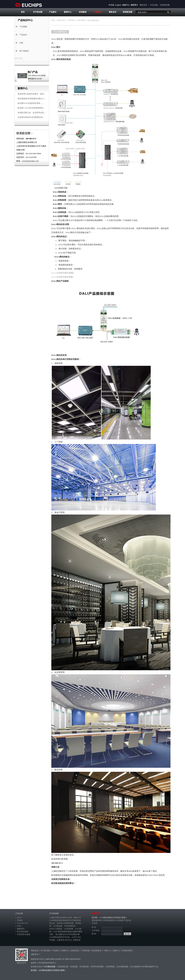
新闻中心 (68, 12)
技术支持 (61, 20)
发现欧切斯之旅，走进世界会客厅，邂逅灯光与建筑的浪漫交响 (44, 113)
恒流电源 (74, 967)
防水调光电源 (23, 932)
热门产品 (33, 72)
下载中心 (107, 951)
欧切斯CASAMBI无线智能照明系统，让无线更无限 (39, 108)
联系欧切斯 (165, 5)
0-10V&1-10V (23, 923)
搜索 (168, 12)
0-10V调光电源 (59, 932)
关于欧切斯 (38, 12)
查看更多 (77, 940)
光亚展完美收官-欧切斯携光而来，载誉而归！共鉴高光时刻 (42, 117)
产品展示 (53, 12)
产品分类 (19, 914)
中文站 (111, 5)
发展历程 (75, 951)
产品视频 (23, 27)
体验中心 (126, 5)
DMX (19, 926)
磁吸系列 (21, 929)
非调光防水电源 (24, 934)
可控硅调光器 (70, 926)
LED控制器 (69, 929)
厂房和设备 (85, 951)
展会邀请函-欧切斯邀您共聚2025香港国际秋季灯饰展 (39, 99)
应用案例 (83, 12)
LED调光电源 (68, 923)
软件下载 (19, 58)
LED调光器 (58, 926)
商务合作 (113, 12)
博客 (67, 959)
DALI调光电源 (122, 967)
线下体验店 (24, 51)
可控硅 (20, 920)
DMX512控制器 (56, 929)
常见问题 (154, 5)
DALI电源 (134, 967)
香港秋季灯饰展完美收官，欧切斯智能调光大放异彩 (39, 94)
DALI (19, 918)
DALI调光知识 (60, 32)
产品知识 (98, 12)
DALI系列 (82, 20)
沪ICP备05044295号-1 (47, 963)
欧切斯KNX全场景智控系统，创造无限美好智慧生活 (39, 103)
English (118, 5)
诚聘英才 (134, 5)
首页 (23, 12)
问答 (21, 43)
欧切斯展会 (97, 951)
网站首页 (143, 5)
